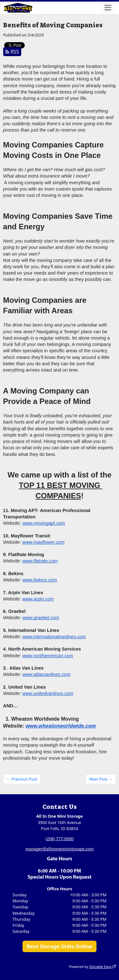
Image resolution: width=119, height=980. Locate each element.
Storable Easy (102, 967)
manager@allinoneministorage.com (60, 849)
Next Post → (101, 779)
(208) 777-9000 (59, 839)
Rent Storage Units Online (60, 946)
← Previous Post (22, 779)
